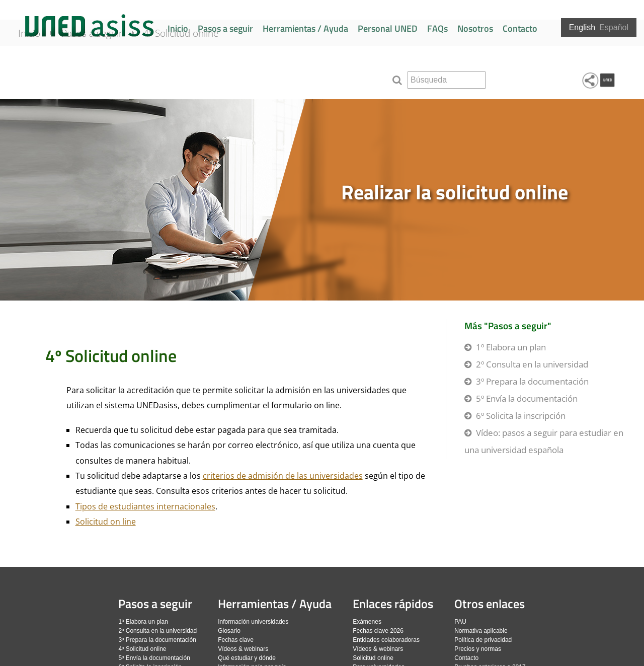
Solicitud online (373, 658)
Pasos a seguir (225, 28)
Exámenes (367, 622)
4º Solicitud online (194, 77)
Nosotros (475, 28)
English (582, 27)
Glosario (229, 631)
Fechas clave (236, 640)
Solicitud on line (106, 522)
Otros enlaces (490, 604)
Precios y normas (478, 649)
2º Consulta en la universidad (532, 364)
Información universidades (253, 622)
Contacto (520, 28)
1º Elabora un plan (511, 347)
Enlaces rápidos (393, 604)
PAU (460, 622)
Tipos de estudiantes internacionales (145, 506)
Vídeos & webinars (243, 649)
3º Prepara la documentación (532, 381)
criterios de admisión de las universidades (283, 476)
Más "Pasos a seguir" (508, 325)
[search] (447, 80)
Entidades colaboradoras (386, 640)
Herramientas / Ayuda (305, 28)
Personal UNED (388, 28)
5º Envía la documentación (527, 398)
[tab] (322, 200)
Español (614, 27)
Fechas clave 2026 (378, 631)
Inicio (178, 28)
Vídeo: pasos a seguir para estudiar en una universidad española (544, 441)
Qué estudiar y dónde (247, 658)
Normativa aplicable (481, 631)
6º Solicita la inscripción (521, 416)
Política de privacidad (483, 640)
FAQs (437, 28)
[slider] (322, 200)
